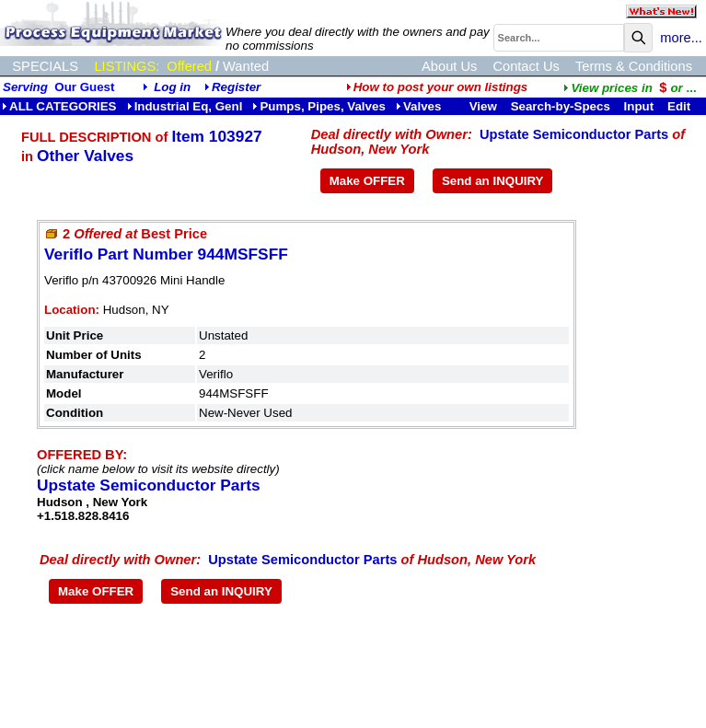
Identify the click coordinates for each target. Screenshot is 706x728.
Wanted (246, 66)
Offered (189, 66)
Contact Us (526, 66)
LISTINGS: (127, 66)
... (630, 88)
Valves (419, 106)
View (483, 106)
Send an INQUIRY (493, 181)
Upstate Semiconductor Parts (574, 134)
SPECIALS (45, 66)
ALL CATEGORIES (59, 106)
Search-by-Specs (561, 106)
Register (236, 87)
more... (681, 38)
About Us (449, 66)
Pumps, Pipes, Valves (318, 106)
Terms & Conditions (634, 66)
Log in (172, 87)
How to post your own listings (437, 87)
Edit (681, 106)
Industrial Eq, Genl (185, 106)
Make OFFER (367, 181)
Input (639, 106)
